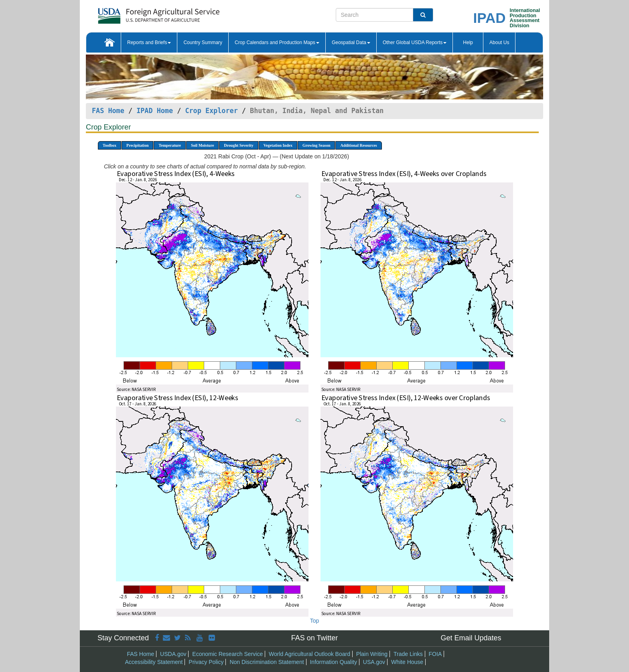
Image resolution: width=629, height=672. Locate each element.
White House (407, 662)
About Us (499, 43)
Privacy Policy (206, 662)
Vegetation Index (278, 145)
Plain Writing (372, 654)
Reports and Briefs (149, 43)
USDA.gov (173, 654)
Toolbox (110, 145)
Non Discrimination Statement (267, 662)
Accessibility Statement (154, 662)
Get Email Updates (471, 638)
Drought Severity (238, 145)
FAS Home (108, 111)
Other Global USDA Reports (415, 43)
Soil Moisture (202, 145)
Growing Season (317, 145)
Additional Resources (358, 145)
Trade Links (408, 654)
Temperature (170, 145)
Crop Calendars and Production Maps (277, 43)
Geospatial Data (351, 43)
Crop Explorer (211, 111)
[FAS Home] (139, 13)
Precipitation (137, 145)
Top (315, 621)
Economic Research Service (227, 654)
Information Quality (333, 662)
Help (468, 43)
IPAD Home (155, 111)
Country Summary (203, 43)
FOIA (435, 654)
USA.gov (374, 662)
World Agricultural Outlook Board (309, 654)
